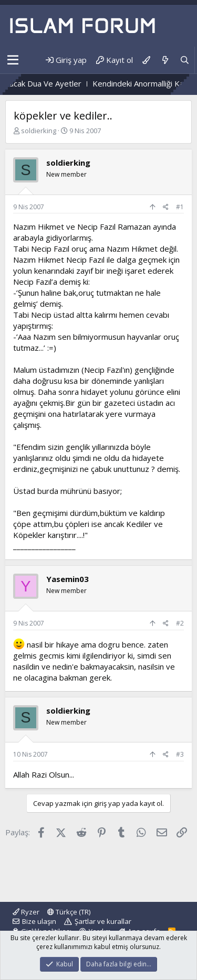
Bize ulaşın (39, 921)
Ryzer (26, 912)
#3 (180, 754)
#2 (180, 623)
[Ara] (185, 60)
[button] (13, 60)
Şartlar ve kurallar (103, 921)
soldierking (39, 131)
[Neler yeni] (165, 60)
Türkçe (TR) (69, 912)
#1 (180, 207)
